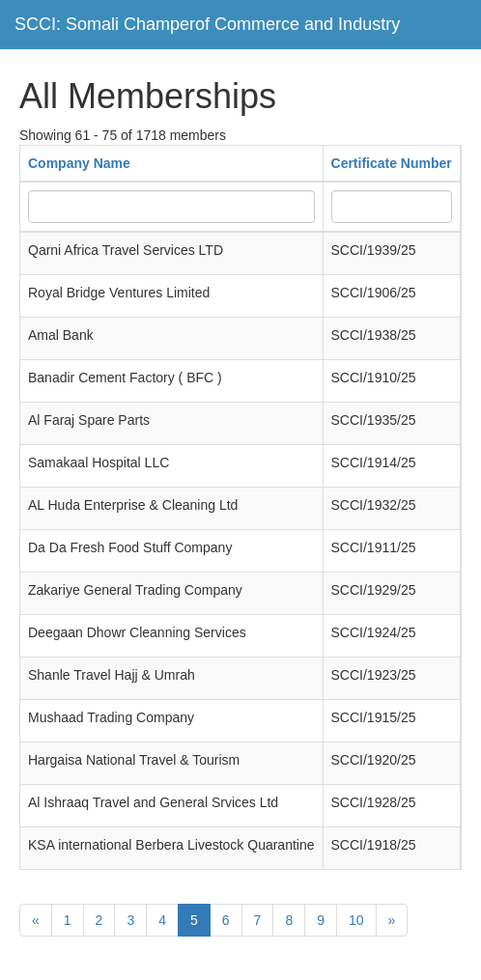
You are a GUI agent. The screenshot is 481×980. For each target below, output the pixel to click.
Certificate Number (392, 163)
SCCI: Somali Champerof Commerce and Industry (207, 24)
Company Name (79, 163)
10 (356, 920)
